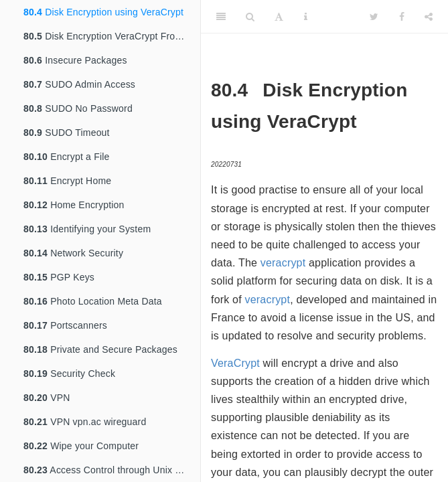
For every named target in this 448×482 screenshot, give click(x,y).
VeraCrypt (235, 363)
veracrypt (283, 263)
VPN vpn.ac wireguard (85, 422)
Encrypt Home (67, 181)
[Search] (250, 17)
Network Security (73, 253)
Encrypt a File (67, 157)
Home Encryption (74, 205)
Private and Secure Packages (100, 349)
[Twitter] (374, 17)
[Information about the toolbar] (306, 17)
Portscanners (65, 325)
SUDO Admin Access (79, 84)
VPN (47, 398)
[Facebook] (402, 17)
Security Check (69, 374)
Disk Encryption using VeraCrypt (103, 12)
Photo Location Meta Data (93, 301)
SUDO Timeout (67, 133)
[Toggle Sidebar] (221, 17)
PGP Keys (59, 277)
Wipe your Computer (81, 446)
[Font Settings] (279, 17)
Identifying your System (87, 229)
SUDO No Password (78, 108)
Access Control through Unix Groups (112, 470)
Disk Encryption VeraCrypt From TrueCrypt (112, 36)
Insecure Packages (75, 60)
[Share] (429, 17)
